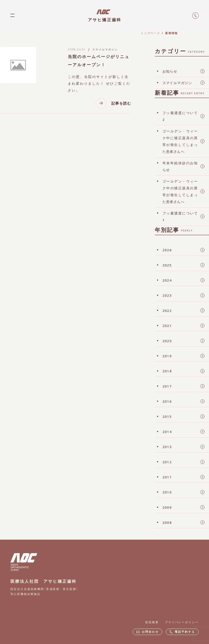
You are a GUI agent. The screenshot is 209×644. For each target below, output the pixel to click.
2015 (167, 416)
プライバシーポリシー (182, 622)
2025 (167, 265)
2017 (167, 386)
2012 (167, 462)
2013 (167, 447)
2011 (167, 477)
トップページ (150, 33)
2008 (167, 522)
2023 (167, 295)
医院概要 (152, 622)
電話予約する (182, 632)
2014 (167, 432)
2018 (167, 371)
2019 (167, 356)
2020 (167, 341)
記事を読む (113, 103)
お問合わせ (147, 632)
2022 (167, 310)
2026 (167, 250)
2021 (167, 326)
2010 (167, 492)
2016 (167, 401)
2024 (167, 280)
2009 (167, 507)
